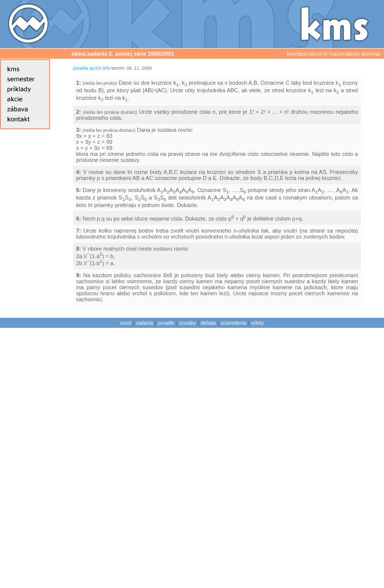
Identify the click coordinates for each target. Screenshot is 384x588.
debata (209, 323)
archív (96, 68)
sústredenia (233, 323)
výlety (257, 323)
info (107, 68)
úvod (126, 323)
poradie (81, 68)
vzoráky (187, 323)
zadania (144, 323)
